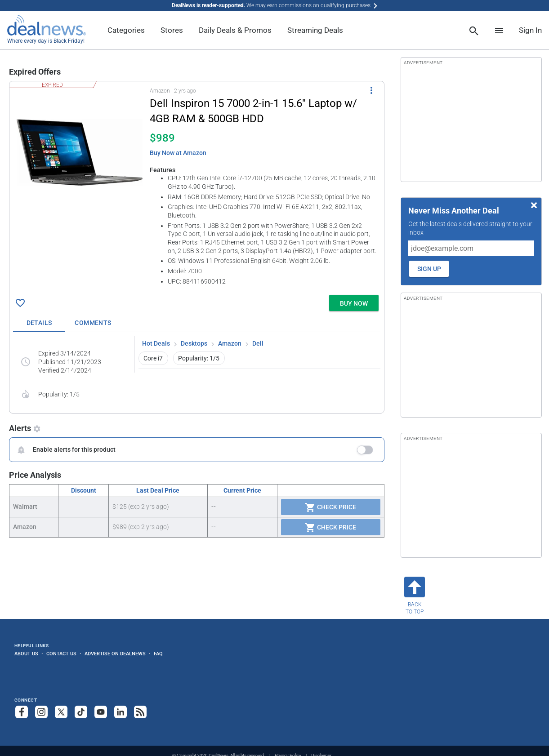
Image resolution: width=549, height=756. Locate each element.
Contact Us (61, 654)
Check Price (330, 507)
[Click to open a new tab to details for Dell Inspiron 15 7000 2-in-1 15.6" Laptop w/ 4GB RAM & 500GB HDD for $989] (80, 152)
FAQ (158, 654)
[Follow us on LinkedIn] (121, 712)
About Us (26, 654)
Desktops (194, 343)
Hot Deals (156, 343)
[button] (197, 186)
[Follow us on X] (61, 712)
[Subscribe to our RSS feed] (140, 712)
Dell (258, 343)
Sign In (530, 30)
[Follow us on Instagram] (41, 712)
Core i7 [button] (153, 358)
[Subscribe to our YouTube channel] (101, 712)
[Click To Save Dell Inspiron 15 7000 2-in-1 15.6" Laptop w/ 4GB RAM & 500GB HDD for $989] (20, 303)
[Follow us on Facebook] (22, 712)
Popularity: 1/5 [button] (199, 358)
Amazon (230, 343)
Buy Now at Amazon (178, 153)
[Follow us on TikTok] (81, 712)
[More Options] (371, 90)
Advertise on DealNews (115, 654)
